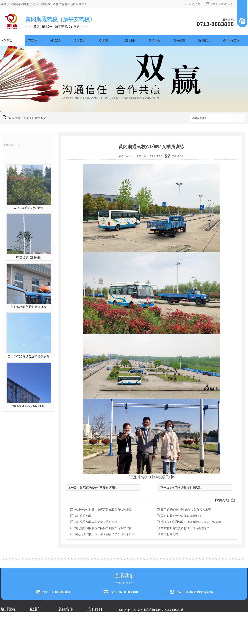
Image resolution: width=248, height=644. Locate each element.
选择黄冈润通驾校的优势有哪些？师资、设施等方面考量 (194, 522)
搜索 (238, 118)
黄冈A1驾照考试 (40, 626)
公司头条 (64, 618)
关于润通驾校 (231, 40)
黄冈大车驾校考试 (41, 633)
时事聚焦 (64, 640)
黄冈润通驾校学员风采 (186, 488)
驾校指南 (179, 40)
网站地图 (127, 625)
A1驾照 (5, 626)
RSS (138, 625)
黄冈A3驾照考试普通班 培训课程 (28, 356)
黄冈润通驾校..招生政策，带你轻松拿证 (186, 510)
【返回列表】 (222, 500)
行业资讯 (64, 626)
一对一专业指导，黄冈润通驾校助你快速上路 (103, 510)
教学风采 (155, 40)
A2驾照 (5, 633)
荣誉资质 (93, 633)
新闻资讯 (204, 40)
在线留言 (195, 4)
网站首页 (7, 40)
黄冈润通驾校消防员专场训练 (98, 488)
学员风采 (40, 118)
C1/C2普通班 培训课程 (29, 208)
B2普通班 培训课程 (28, 257)
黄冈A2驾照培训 (40, 618)
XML (146, 625)
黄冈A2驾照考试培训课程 (28, 406)
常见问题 (64, 633)
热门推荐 (16, 155)
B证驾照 (80, 40)
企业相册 (93, 626)
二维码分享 (178, 156)
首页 (26, 118)
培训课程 (130, 40)
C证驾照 (105, 40)
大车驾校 (31, 40)
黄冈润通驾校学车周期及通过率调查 (97, 522)
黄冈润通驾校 (83, 516)
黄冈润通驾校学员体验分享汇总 (181, 516)
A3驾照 (5, 640)
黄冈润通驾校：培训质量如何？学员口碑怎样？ (105, 534)
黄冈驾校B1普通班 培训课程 (28, 307)
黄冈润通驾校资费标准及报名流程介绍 (185, 528)
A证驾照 (55, 40)
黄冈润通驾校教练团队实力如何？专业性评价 (103, 528)
